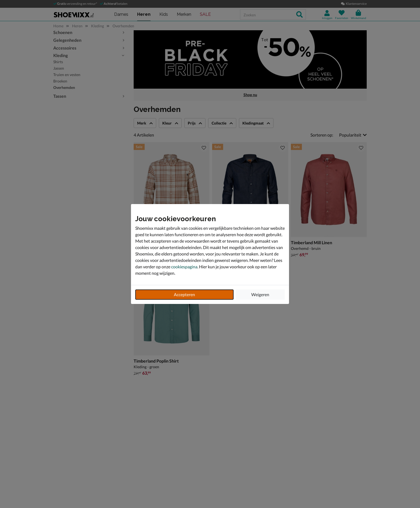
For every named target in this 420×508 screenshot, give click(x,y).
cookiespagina (184, 267)
